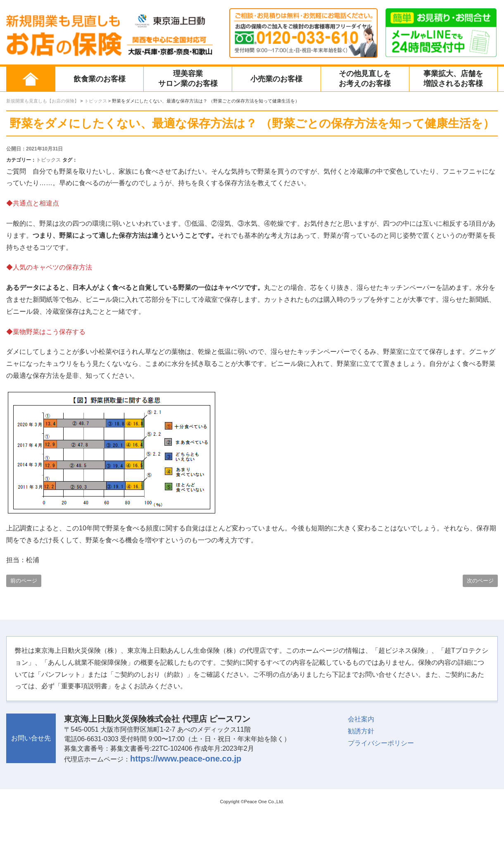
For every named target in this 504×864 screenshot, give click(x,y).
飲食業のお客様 (100, 79)
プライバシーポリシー (381, 743)
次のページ (480, 581)
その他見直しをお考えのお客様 (365, 79)
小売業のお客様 (276, 79)
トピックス (48, 160)
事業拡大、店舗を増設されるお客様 (453, 79)
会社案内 (361, 719)
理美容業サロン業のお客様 (188, 79)
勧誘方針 (361, 731)
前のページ (24, 581)
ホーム (31, 79)
